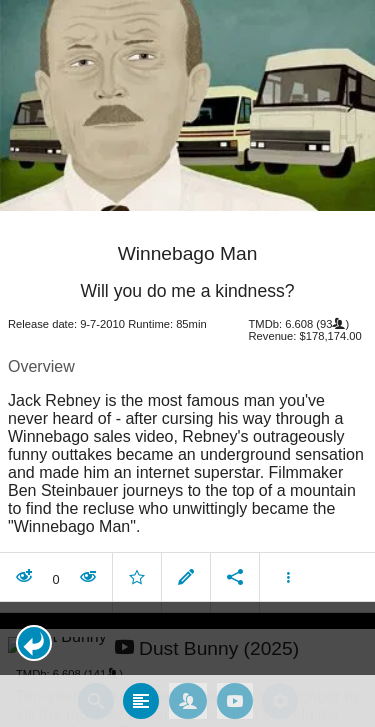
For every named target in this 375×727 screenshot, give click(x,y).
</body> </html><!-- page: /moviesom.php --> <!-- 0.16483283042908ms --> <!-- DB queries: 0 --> (187, 363)
